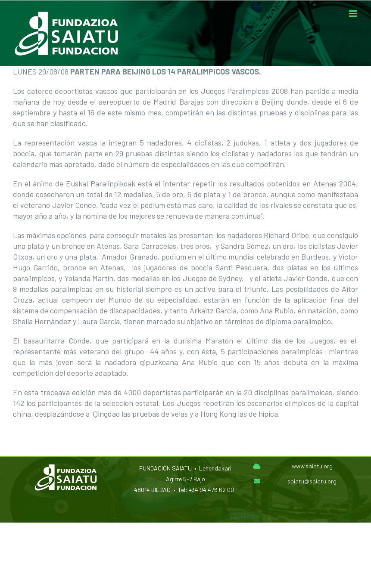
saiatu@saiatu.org (312, 481)
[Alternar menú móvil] (354, 14)
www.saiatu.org (312, 466)
